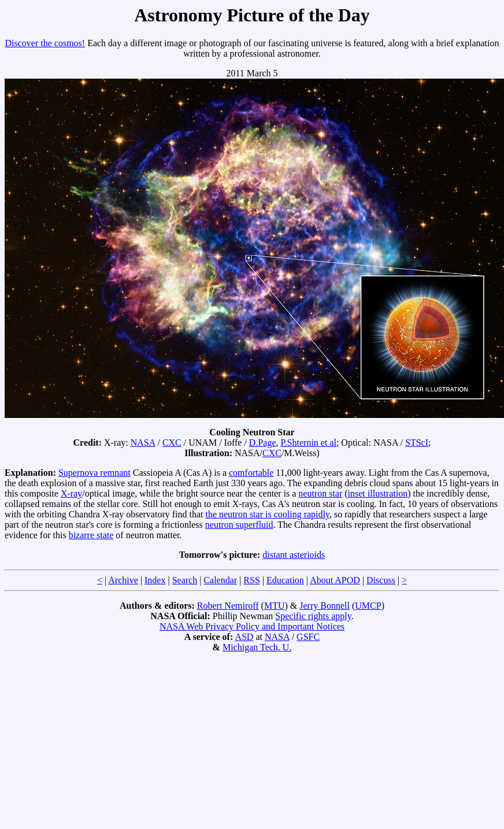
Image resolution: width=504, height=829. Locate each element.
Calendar (220, 580)
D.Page (263, 443)
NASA (143, 443)
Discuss (381, 580)
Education (285, 580)
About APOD (335, 580)
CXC (172, 443)
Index (155, 580)
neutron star (320, 493)
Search (185, 580)
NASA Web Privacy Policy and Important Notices (252, 626)
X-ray (71, 493)
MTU (275, 606)
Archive (123, 580)
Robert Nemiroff (228, 606)
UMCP (368, 606)
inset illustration (378, 493)
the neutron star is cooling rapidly (267, 514)
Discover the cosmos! (45, 43)
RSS (251, 580)
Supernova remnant (94, 473)
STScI (417, 443)
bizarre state (91, 535)
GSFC (308, 637)
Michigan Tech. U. (257, 647)
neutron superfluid (239, 525)
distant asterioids (294, 555)
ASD (244, 637)
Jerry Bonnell (325, 606)
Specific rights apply (313, 616)
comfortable (251, 473)
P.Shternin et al (308, 443)
